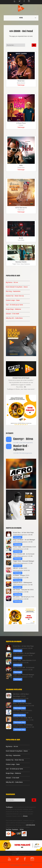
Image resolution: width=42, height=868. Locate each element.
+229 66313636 (30, 825)
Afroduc (25, 816)
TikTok (22, 830)
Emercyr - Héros (23, 439)
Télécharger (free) (19, 701)
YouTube (9, 830)
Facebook (15, 830)
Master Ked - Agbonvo (21, 448)
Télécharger (21, 85)
